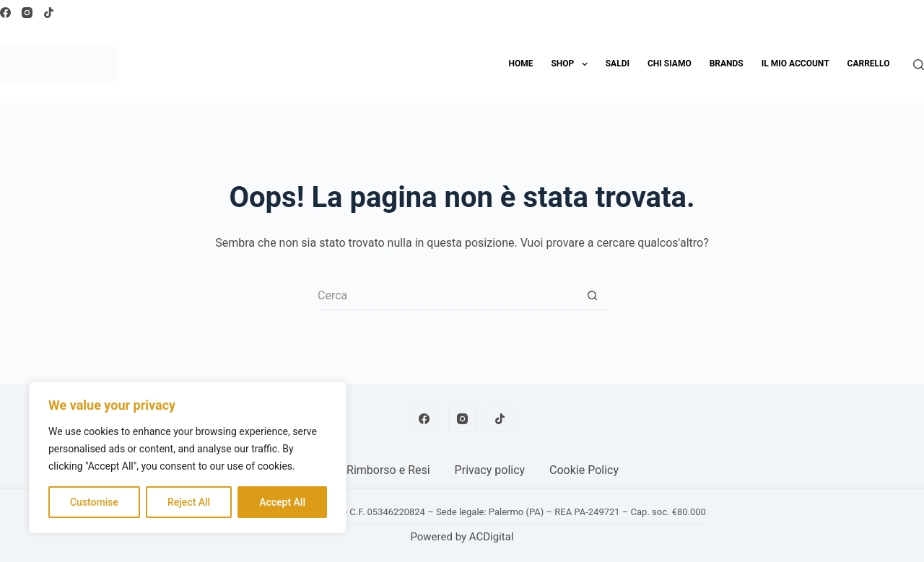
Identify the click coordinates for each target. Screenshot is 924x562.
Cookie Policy (584, 470)
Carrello (869, 63)
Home (520, 63)
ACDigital (492, 537)
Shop (572, 64)
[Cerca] (919, 65)
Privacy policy (490, 470)
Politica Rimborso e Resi (368, 470)
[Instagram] (27, 13)
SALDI (618, 63)
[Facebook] (5, 13)
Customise (94, 502)
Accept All (282, 502)
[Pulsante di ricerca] (592, 296)
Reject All (189, 502)
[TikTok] (49, 13)
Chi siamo (670, 63)
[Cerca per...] (448, 296)
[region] (188, 457)
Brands (727, 63)
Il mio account (796, 63)
